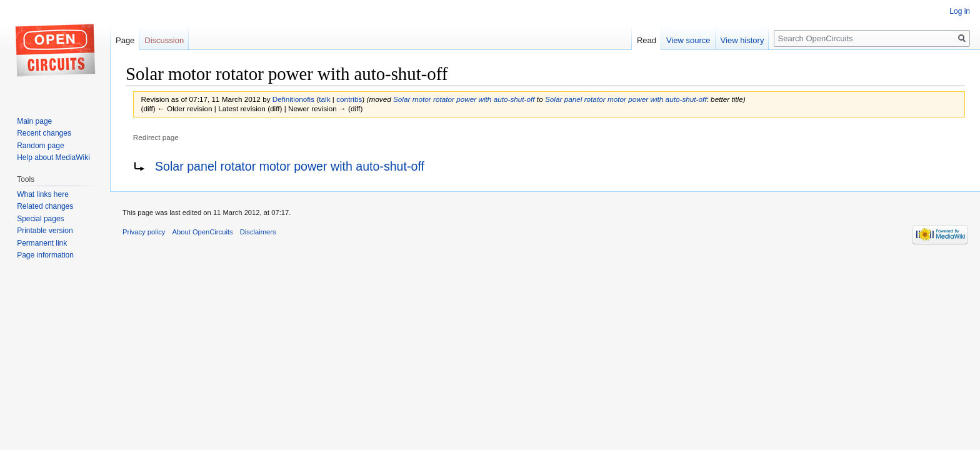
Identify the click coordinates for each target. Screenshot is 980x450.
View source (688, 40)
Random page (40, 146)
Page (125, 40)
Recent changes (44, 133)
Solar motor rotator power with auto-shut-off (464, 99)
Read (647, 40)
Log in (960, 11)
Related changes (45, 206)
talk (324, 99)
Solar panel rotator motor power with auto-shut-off (626, 99)
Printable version (45, 231)
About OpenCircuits (203, 232)
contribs (349, 99)
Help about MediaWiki (53, 157)
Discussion (164, 40)
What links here (43, 194)
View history (742, 40)
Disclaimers (258, 232)
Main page (34, 121)
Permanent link (42, 243)
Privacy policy (144, 232)
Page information (45, 255)
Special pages (40, 219)
